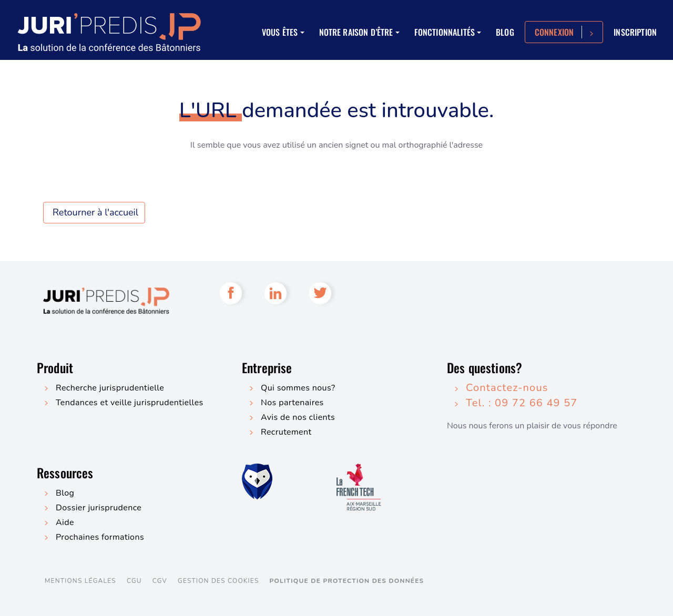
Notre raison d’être (356, 32)
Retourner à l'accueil (95, 212)
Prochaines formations (100, 537)
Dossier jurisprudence (99, 508)
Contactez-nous (507, 388)
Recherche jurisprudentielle (110, 388)
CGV (160, 581)
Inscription (635, 32)
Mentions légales (80, 581)
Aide (65, 522)
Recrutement (286, 432)
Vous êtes (280, 32)
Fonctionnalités (445, 32)
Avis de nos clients (298, 417)
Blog (505, 32)
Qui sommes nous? (298, 388)
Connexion (554, 32)
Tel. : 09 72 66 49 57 (522, 403)
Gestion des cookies (218, 581)
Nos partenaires (292, 403)
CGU (134, 581)
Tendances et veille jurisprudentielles (130, 403)
